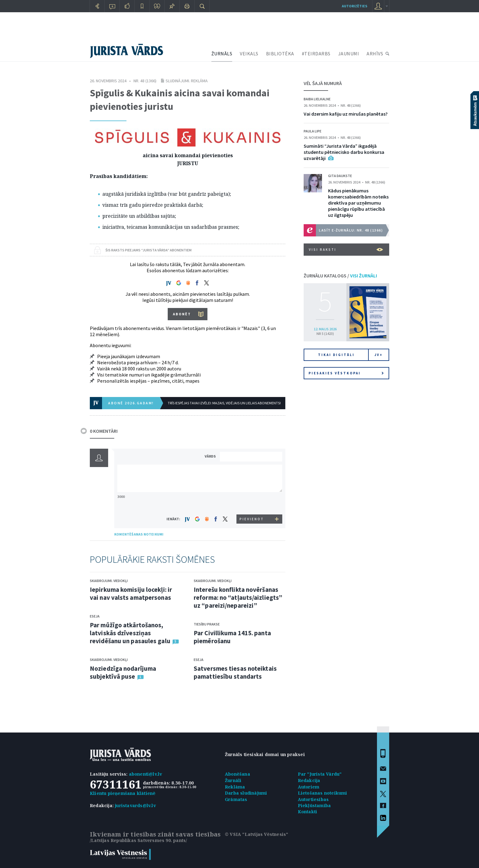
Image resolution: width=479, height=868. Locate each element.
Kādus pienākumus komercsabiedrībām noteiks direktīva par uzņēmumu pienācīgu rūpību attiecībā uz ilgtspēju (358, 203)
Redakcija (309, 780)
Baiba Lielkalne (317, 99)
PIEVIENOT (252, 519)
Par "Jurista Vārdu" (320, 774)
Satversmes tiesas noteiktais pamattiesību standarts (235, 672)
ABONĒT (182, 314)
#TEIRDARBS (316, 54)
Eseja (95, 616)
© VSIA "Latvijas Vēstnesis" (256, 834)
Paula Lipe (313, 131)
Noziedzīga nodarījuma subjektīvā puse (123, 672)
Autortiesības (313, 799)
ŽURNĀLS (222, 54)
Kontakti (308, 812)
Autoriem (309, 787)
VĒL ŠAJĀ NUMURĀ (323, 83)
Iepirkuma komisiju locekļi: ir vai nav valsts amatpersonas (131, 594)
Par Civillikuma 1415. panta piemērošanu (232, 637)
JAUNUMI (349, 54)
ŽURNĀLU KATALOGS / (340, 276)
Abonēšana (238, 774)
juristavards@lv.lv (135, 805)
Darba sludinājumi (246, 793)
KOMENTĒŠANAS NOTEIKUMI (139, 534)
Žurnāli (233, 780)
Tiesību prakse (207, 624)
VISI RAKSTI (346, 250)
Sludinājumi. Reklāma (187, 81)
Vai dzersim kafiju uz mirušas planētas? (346, 114)
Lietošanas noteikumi (323, 793)
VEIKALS (249, 54)
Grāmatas (236, 799)
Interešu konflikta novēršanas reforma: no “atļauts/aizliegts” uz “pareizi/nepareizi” (238, 597)
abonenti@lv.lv (146, 774)
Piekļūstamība (314, 805)
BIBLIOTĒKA (280, 54)
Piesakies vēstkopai (346, 373)
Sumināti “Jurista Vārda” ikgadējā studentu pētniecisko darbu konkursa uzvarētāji (344, 152)
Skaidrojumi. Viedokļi (109, 581)
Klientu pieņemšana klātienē (123, 793)
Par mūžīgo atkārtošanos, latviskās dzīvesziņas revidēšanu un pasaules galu (130, 633)
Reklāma (235, 787)
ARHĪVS (375, 54)
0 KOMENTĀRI (104, 431)
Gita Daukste (340, 176)
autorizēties (355, 6)
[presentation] (252, 503)
